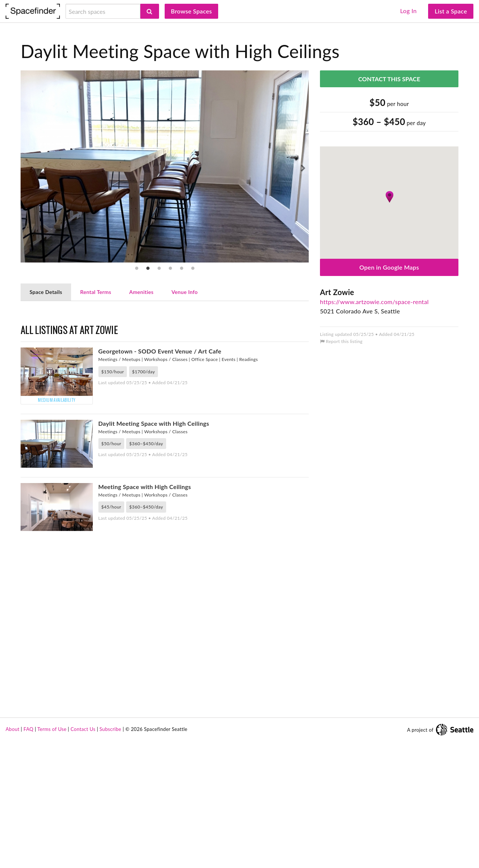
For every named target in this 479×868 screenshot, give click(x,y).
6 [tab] (193, 268)
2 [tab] (148, 268)
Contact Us (83, 856)
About (13, 856)
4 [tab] (170, 268)
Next (303, 169)
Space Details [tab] (46, 292)
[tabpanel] (165, 166)
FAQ (29, 856)
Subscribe (110, 856)
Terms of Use (52, 856)
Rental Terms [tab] (96, 292)
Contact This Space (389, 79)
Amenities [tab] (141, 292)
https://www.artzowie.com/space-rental (374, 302)
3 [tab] (159, 268)
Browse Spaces (192, 11)
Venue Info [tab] (184, 292)
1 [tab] (137, 268)
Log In (408, 11)
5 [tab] (181, 268)
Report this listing (341, 341)
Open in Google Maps (389, 267)
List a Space (451, 11)
